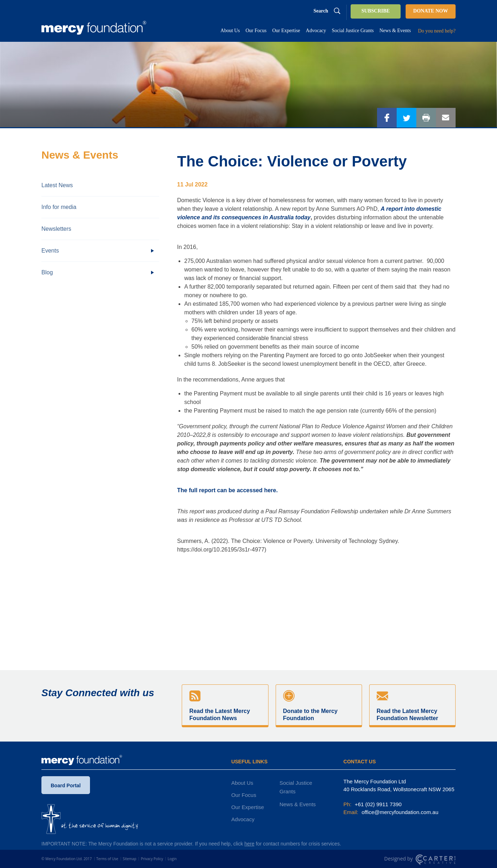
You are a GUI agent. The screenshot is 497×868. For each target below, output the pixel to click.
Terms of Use (107, 859)
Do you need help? (437, 31)
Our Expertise (248, 807)
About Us (242, 783)
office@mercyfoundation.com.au (399, 812)
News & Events (298, 804)
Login (172, 859)
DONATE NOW (430, 11)
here (250, 844)
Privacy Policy (152, 859)
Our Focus (244, 795)
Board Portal (66, 787)
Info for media (59, 207)
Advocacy (243, 819)
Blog (47, 272)
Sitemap (130, 859)
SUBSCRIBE (375, 11)
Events (50, 251)
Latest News (57, 185)
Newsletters (56, 229)
